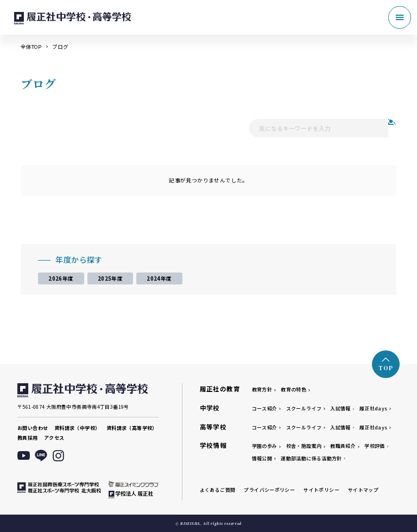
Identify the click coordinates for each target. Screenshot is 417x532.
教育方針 (262, 389)
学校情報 (213, 445)
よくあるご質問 (218, 490)
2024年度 (159, 278)
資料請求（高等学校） (132, 428)
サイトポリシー (321, 490)
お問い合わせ (33, 428)
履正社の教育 (220, 389)
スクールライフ (304, 408)
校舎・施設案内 (304, 446)
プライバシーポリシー (269, 490)
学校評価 (375, 446)
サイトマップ (363, 490)
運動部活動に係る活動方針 (311, 458)
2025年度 (110, 278)
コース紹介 (265, 408)
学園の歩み (265, 446)
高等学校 (213, 427)
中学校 (210, 408)
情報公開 (262, 458)
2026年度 (61, 278)
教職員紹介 (343, 446)
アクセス (54, 438)
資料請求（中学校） (77, 428)
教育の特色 (293, 389)
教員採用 (28, 438)
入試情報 (340, 408)
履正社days (374, 408)
